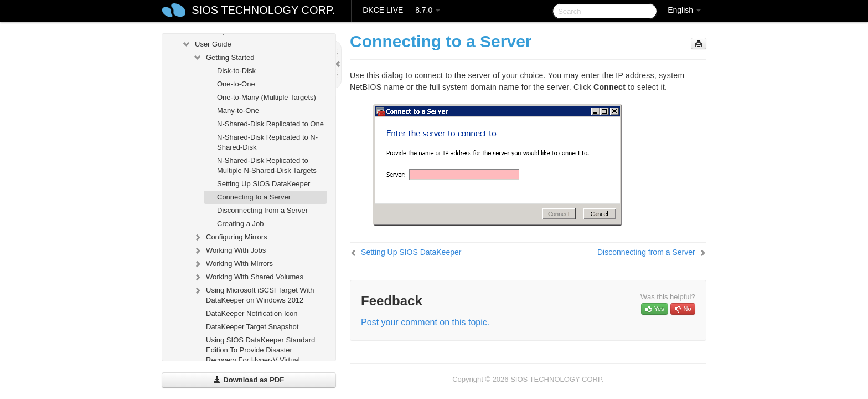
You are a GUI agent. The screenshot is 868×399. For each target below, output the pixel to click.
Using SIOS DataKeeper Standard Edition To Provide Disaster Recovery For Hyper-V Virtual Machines (260, 355)
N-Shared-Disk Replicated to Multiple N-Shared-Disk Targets (267, 165)
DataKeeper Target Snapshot (252, 327)
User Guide (206, 44)
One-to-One (236, 84)
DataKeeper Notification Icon (252, 313)
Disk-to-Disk (236, 71)
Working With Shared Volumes (248, 277)
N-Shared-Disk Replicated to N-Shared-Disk (267, 142)
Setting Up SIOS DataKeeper (263, 184)
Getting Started (223, 58)
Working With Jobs (229, 250)
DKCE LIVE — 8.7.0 (401, 10)
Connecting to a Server (254, 197)
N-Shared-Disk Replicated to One (270, 124)
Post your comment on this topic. (425, 322)
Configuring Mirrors (230, 237)
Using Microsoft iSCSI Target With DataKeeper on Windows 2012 (254, 294)
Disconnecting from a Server (262, 210)
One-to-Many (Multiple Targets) (267, 97)
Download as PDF (249, 380)
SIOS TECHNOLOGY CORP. (263, 10)
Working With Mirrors (233, 264)
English (684, 10)
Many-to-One (238, 111)
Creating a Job (241, 224)
